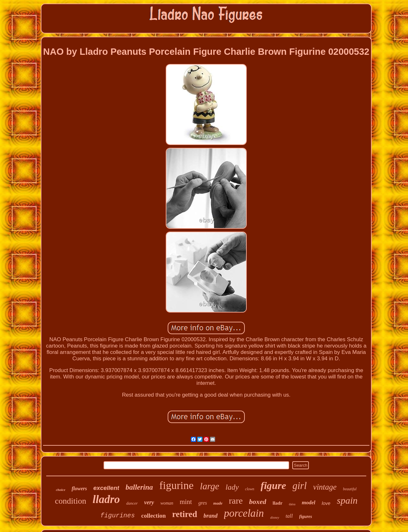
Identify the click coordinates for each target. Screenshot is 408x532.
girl (300, 486)
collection (153, 516)
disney (275, 517)
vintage (325, 487)
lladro (106, 499)
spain (347, 500)
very (149, 502)
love (326, 503)
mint (186, 502)
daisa (292, 504)
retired (185, 514)
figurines (118, 516)
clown (250, 489)
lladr (277, 503)
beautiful (350, 489)
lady (232, 487)
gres (203, 503)
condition (70, 501)
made (218, 503)
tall (289, 516)
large (209, 486)
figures (306, 517)
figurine (177, 485)
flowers (79, 489)
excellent (106, 488)
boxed (258, 502)
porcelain (244, 513)
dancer (132, 503)
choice (60, 490)
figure (273, 485)
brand (211, 516)
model (309, 503)
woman (167, 503)
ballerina (139, 487)
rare (236, 501)
